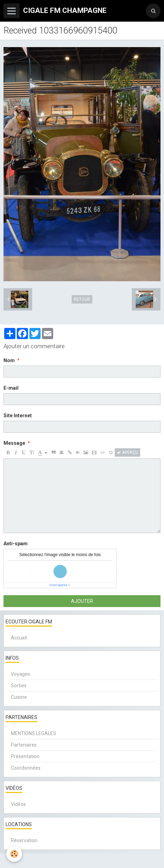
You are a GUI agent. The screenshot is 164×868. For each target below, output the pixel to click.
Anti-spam (16, 544)
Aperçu (127, 452)
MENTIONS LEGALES (34, 733)
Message (14, 443)
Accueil (19, 638)
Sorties (19, 686)
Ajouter (82, 601)
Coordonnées (26, 768)
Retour (82, 299)
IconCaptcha (59, 585)
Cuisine (19, 697)
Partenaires (24, 745)
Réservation (24, 840)
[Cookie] (14, 854)
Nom (9, 360)
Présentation (25, 756)
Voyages (20, 674)
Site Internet (18, 416)
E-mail (11, 388)
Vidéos (18, 804)
